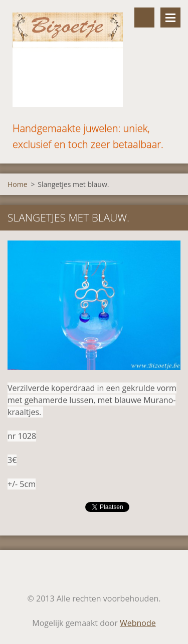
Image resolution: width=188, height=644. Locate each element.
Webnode (138, 623)
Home (18, 184)
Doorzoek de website (144, 17)
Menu (170, 17)
